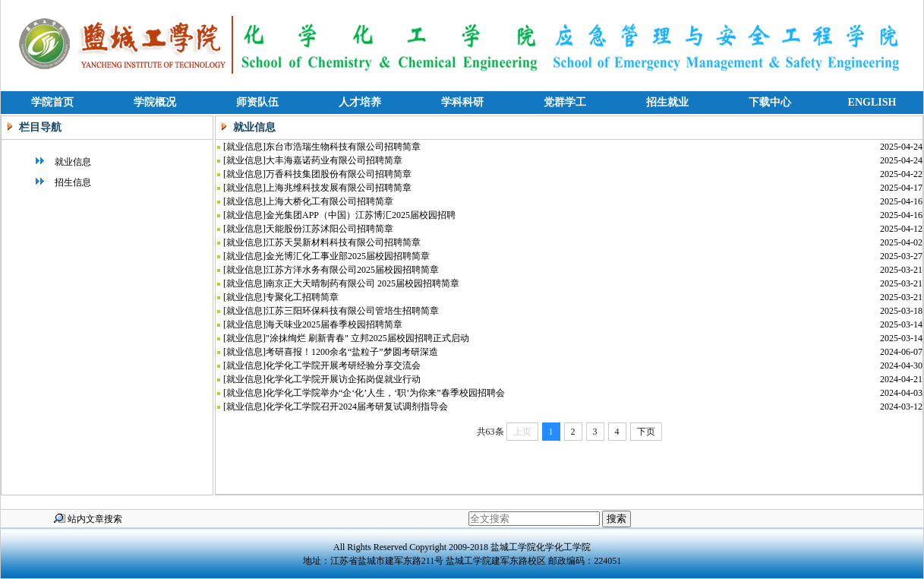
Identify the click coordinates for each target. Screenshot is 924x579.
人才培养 (360, 102)
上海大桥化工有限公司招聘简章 (330, 201)
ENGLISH (872, 102)
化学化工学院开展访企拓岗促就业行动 (343, 379)
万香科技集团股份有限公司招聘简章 (339, 174)
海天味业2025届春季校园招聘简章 (334, 324)
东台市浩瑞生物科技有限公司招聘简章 (343, 147)
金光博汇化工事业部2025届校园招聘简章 (348, 256)
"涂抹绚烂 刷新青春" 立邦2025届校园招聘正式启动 (367, 338)
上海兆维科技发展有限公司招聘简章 (339, 188)
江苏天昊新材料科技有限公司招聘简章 (343, 242)
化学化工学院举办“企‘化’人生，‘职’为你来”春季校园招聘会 (385, 393)
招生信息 (62, 182)
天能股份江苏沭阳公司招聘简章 (330, 229)
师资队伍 (257, 102)
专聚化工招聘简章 (302, 297)
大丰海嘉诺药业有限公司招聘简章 (334, 160)
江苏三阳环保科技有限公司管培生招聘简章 (352, 311)
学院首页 (52, 102)
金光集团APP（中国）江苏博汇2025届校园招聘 (361, 215)
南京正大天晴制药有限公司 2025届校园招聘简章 (363, 283)
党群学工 (565, 102)
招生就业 (667, 102)
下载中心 (770, 102)
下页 (646, 432)
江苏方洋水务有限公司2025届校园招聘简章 (352, 270)
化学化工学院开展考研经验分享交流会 (343, 365)
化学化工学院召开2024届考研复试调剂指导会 (357, 407)
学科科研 (462, 102)
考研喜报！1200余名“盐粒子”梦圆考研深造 (352, 352)
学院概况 (155, 102)
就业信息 (62, 162)
